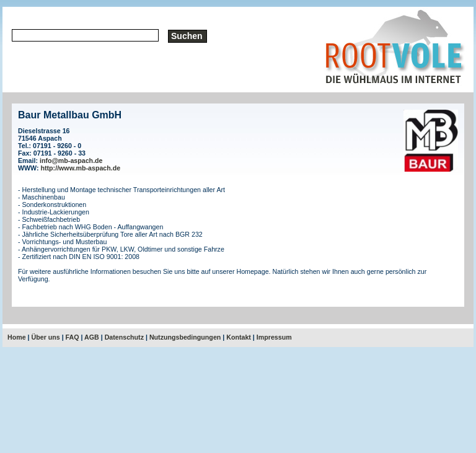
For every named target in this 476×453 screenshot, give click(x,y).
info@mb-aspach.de (71, 161)
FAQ (73, 337)
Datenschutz (124, 337)
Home (17, 337)
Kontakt (239, 337)
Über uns (46, 337)
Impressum (274, 337)
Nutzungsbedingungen (185, 337)
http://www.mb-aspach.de (81, 168)
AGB (92, 337)
